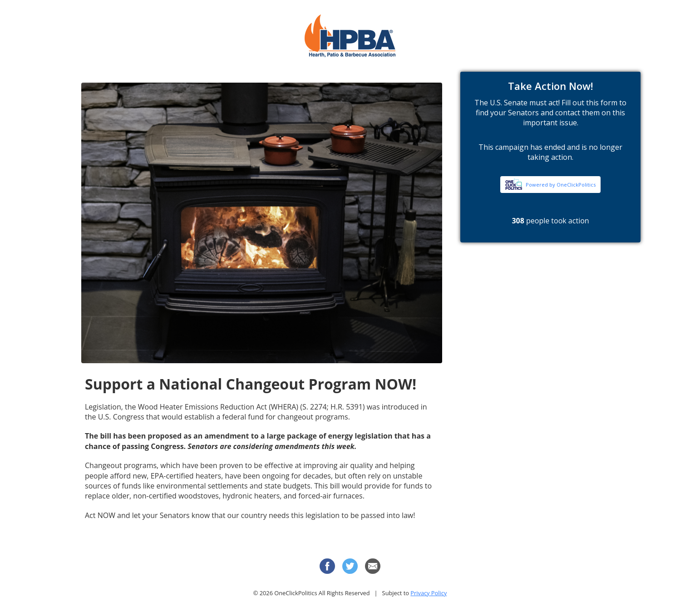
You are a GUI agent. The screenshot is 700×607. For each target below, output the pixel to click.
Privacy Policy (429, 593)
